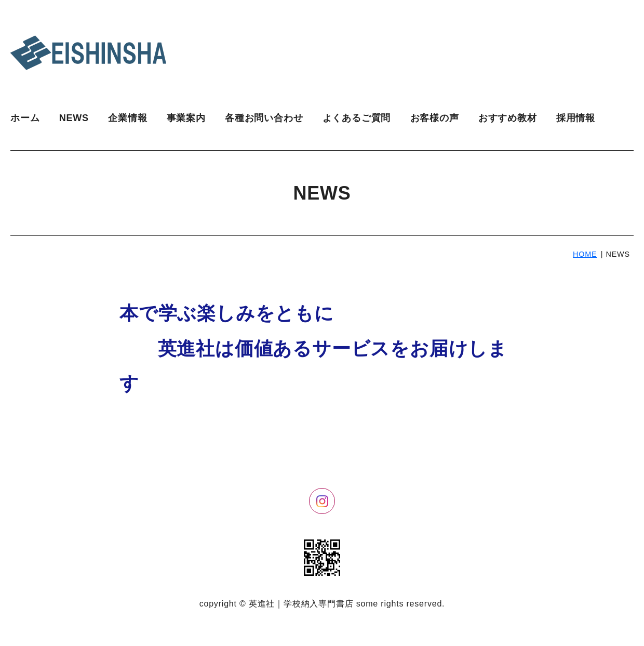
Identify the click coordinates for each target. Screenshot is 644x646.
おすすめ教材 (508, 118)
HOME (585, 254)
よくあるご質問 (357, 118)
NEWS (74, 118)
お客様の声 (435, 118)
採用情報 (576, 118)
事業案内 (186, 118)
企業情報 (128, 118)
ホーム (25, 118)
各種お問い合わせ (264, 118)
